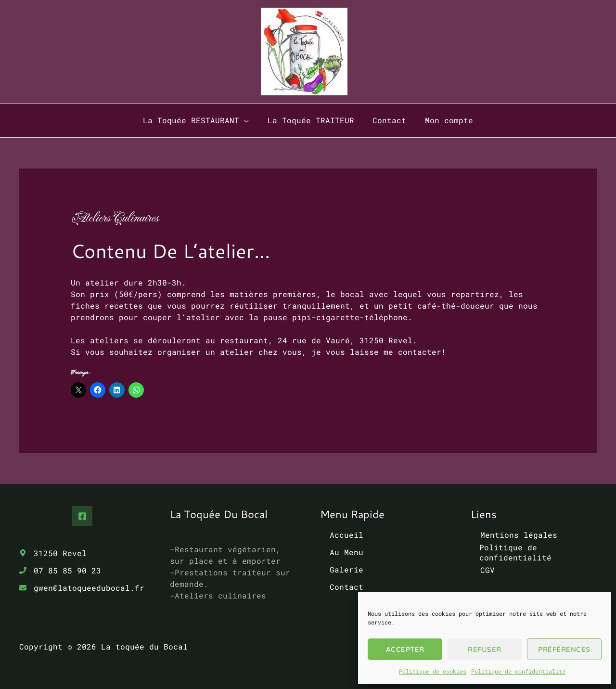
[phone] (60, 570)
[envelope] (82, 588)
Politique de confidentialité (518, 671)
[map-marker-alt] (53, 553)
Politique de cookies (433, 671)
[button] (249, 120)
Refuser (485, 649)
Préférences (564, 649)
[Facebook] (82, 516)
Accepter (405, 649)
